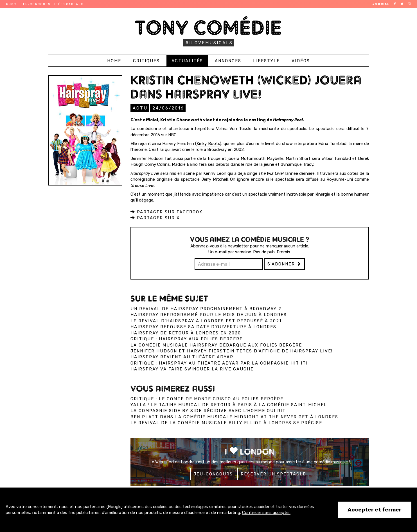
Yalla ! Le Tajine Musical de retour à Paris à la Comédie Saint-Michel (229, 404)
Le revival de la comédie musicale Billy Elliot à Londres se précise (226, 423)
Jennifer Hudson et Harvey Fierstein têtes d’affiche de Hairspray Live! (232, 351)
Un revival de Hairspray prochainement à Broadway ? (206, 309)
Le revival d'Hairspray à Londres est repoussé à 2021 (206, 321)
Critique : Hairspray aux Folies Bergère (187, 339)
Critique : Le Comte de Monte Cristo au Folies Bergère (207, 399)
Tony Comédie (208, 27)
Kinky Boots (208, 143)
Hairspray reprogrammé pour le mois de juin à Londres (209, 314)
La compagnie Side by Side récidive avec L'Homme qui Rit (208, 410)
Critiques (146, 61)
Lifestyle (266, 61)
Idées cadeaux (69, 4)
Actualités (187, 61)
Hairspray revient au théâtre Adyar (182, 357)
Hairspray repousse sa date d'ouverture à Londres (203, 327)
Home (114, 61)
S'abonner (284, 264)
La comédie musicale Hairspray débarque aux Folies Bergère (216, 345)
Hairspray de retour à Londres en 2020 (186, 333)
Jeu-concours (36, 4)
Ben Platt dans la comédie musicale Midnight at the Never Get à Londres (234, 417)
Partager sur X (155, 218)
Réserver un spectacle (273, 474)
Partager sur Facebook (166, 212)
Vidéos (301, 61)
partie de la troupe (203, 158)
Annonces (228, 61)
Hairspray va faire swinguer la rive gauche (192, 369)
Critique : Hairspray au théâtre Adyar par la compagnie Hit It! (219, 363)
